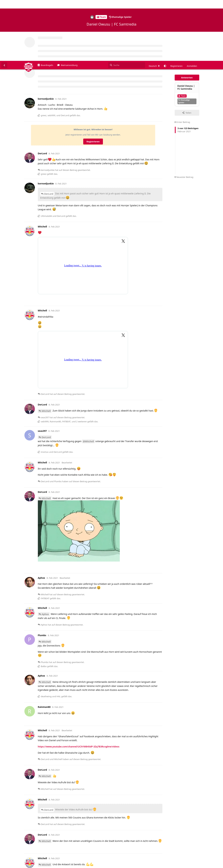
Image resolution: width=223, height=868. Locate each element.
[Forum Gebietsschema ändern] (154, 5)
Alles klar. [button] (213, 859)
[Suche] (127, 4)
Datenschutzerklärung (208, 866)
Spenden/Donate (13, 866)
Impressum (189, 866)
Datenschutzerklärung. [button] (82, 861)
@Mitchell (88, 380)
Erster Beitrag (182, 61)
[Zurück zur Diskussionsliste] (4, 4)
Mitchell (46, 350)
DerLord (49, 133)
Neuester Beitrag (184, 116)
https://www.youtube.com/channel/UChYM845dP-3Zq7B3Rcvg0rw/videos (79, 686)
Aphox (45, 553)
